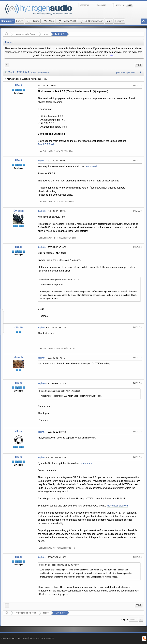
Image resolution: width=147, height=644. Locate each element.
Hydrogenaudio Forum (25, 34)
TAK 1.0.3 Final (46, 144)
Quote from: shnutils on (60, 391)
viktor (19, 431)
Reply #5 (42, 358)
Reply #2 (42, 211)
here (111, 56)
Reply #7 (42, 432)
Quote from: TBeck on (59, 565)
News (46, 34)
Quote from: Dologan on (60, 280)
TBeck (19, 85)
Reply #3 (42, 247)
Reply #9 (42, 557)
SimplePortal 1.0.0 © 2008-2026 (41, 638)
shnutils (19, 357)
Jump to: (124, 620)
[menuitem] (138, 65)
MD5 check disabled (117, 506)
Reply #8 (42, 457)
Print (138, 65)
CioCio (19, 327)
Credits (25, 638)
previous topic (123, 72)
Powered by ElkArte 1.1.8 (11, 638)
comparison (86, 463)
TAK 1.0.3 (60, 34)
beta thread (91, 166)
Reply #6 (42, 383)
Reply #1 (42, 161)
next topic (137, 72)
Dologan (19, 211)
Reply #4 (42, 328)
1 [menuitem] (7, 65)
